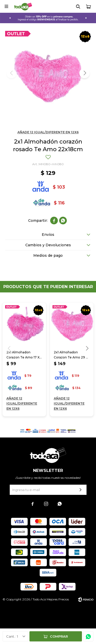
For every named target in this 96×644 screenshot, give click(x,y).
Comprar (59, 636)
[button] (84, 73)
